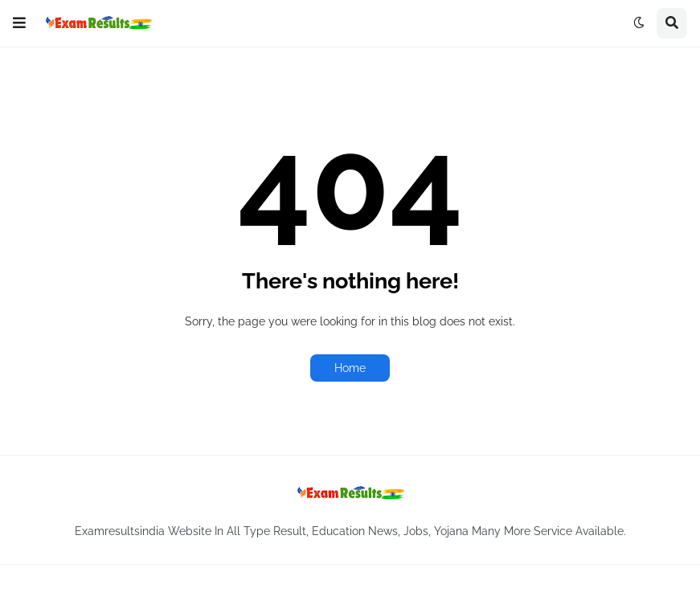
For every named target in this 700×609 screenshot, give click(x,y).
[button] (19, 23)
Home (350, 368)
